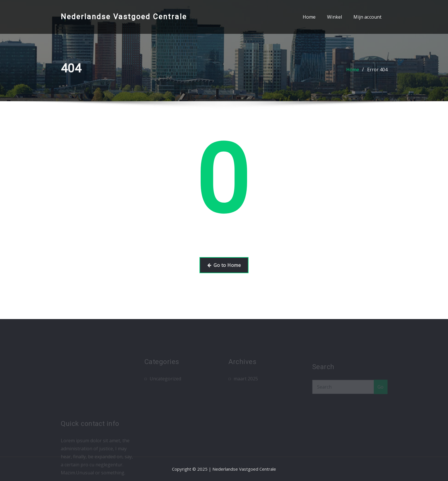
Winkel (334, 17)
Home (309, 17)
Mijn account (367, 17)
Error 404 (377, 71)
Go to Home (224, 265)
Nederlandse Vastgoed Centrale (124, 17)
